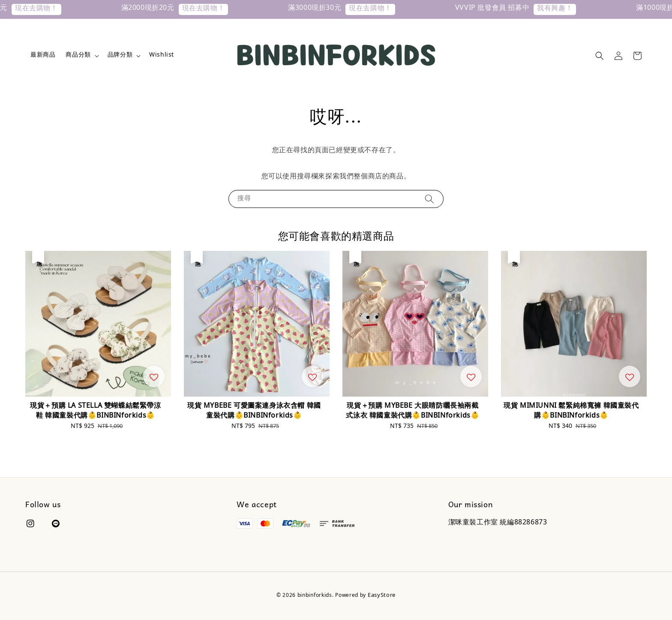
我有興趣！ (568, 9)
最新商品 (43, 56)
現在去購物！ (50, 9)
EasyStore (382, 596)
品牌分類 (120, 56)
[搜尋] (429, 199)
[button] (600, 56)
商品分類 (78, 56)
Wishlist (162, 56)
